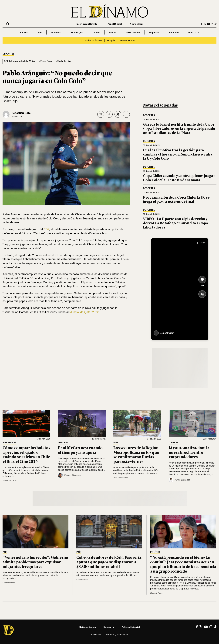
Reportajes (77, 32)
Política (24, 32)
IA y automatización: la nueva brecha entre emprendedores (189, 452)
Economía (56, 32)
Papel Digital (115, 24)
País (40, 32)
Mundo (113, 32)
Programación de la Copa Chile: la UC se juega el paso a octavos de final (176, 199)
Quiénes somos (88, 627)
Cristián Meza (82, 580)
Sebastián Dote (21, 113)
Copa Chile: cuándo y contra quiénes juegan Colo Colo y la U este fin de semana (179, 178)
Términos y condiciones (117, 635)
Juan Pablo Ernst (10, 481)
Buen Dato (193, 32)
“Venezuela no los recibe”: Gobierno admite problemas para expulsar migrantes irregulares (35, 562)
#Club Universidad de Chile (19, 61)
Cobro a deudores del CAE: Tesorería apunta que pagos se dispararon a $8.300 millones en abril (109, 562)
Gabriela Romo (9, 583)
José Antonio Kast (93, 40)
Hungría (111, 40)
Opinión (96, 32)
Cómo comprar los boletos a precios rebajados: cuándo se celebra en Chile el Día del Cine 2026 (26, 454)
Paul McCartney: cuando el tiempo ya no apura (80, 450)
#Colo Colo (45, 61)
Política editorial (131, 627)
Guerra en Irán (128, 40)
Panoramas (9, 443)
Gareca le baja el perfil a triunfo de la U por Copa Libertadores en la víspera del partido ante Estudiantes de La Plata (179, 128)
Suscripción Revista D (88, 24)
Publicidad (96, 635)
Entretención (133, 32)
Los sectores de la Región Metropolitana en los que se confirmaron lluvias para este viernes (136, 454)
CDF (46, 229)
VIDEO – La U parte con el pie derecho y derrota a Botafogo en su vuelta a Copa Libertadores (176, 223)
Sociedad (174, 32)
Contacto (109, 627)
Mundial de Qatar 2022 (84, 312)
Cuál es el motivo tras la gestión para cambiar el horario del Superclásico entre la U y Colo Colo (178, 154)
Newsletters (137, 24)
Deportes (154, 32)
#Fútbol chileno (65, 61)
